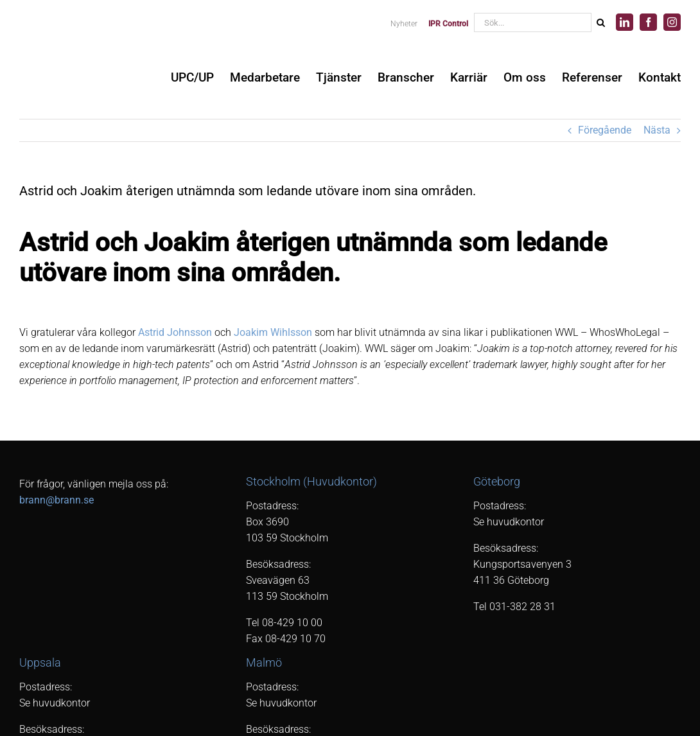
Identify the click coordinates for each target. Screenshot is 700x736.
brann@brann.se (57, 500)
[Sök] (600, 22)
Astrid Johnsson (175, 332)
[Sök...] (532, 22)
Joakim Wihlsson (273, 332)
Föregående (605, 130)
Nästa (657, 130)
